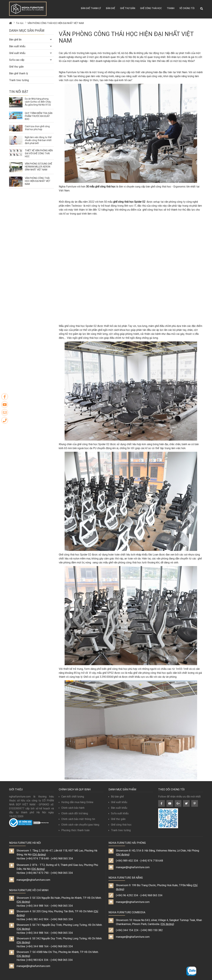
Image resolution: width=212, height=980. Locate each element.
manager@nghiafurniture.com (33, 880)
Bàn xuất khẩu (17, 46)
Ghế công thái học (151, 8)
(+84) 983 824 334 (37, 960)
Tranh (171, 8)
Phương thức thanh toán (74, 830)
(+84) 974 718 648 (37, 858)
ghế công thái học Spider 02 (129, 202)
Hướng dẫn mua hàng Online (76, 802)
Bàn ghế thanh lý (91, 8)
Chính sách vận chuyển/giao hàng (79, 825)
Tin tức (20, 23)
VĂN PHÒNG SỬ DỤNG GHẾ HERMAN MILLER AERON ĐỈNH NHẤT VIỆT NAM (39, 167)
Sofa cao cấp (17, 60)
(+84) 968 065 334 (62, 858)
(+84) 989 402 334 (127, 861)
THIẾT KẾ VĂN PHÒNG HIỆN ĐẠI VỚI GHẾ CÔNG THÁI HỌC (39, 153)
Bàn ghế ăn (15, 39)
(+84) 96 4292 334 (127, 895)
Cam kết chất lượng (71, 796)
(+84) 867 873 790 (37, 873)
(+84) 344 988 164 (37, 906)
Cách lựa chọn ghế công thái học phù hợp (37, 128)
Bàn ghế (111, 8)
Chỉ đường (39, 854)
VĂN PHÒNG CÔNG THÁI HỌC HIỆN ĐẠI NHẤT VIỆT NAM (56, 23)
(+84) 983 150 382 (152, 930)
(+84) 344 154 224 (127, 930)
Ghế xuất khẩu (17, 53)
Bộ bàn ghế (116, 796)
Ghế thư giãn (128, 8)
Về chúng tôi (187, 8)
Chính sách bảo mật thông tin (77, 819)
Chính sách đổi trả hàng (73, 813)
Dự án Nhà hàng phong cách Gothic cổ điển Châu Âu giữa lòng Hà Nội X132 (38, 102)
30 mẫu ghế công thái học (100, 186)
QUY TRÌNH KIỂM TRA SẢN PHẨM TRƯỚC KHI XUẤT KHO (39, 116)
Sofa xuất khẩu (119, 813)
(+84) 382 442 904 (37, 919)
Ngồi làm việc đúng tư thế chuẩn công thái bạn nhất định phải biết (38, 140)
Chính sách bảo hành (72, 808)
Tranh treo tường (19, 80)
